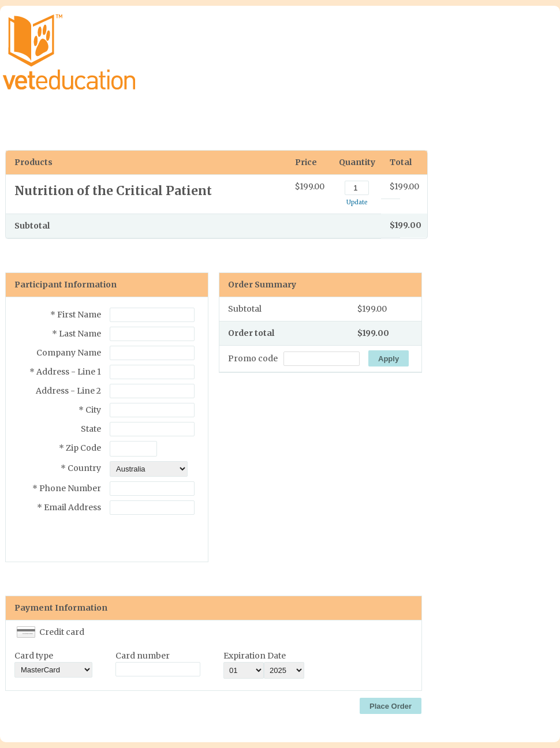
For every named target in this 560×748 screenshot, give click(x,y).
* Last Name (76, 334)
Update (357, 202)
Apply (389, 359)
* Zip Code (80, 448)
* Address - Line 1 (65, 372)
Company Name (69, 353)
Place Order (391, 706)
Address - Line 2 (68, 391)
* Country (81, 468)
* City (90, 410)
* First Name (76, 315)
